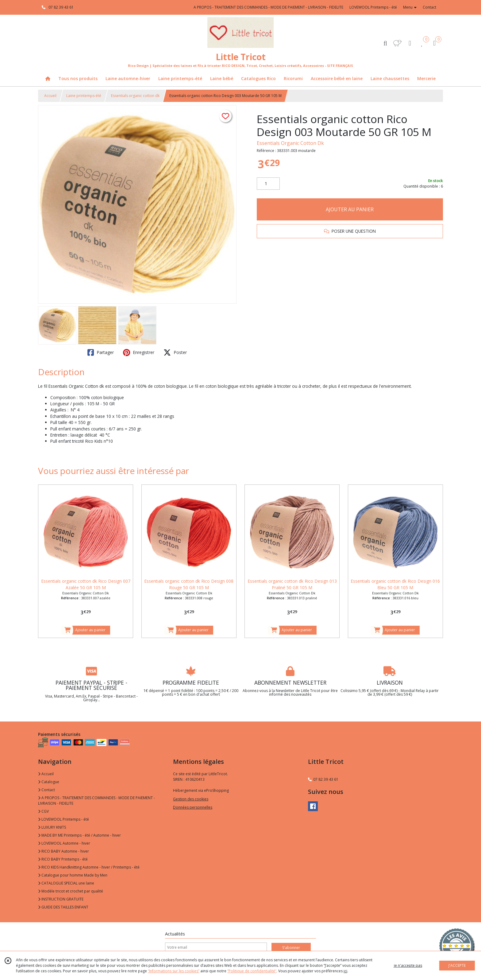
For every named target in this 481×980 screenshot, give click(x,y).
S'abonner (291, 948)
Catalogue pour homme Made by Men (73, 875)
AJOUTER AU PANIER (350, 209)
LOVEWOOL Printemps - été (63, 819)
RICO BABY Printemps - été (63, 859)
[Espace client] (410, 43)
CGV (43, 811)
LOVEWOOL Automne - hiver (64, 843)
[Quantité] (268, 184)
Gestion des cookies (191, 799)
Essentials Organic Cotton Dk (290, 143)
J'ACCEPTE (457, 965)
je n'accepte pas (408, 965)
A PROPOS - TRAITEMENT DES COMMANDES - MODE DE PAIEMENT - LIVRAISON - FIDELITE (96, 801)
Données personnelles (193, 807)
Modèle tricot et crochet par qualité (71, 891)
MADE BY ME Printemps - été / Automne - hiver (79, 835)
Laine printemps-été (84, 96)
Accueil (50, 96)
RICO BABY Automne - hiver (63, 851)
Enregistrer (139, 352)
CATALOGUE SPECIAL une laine (66, 883)
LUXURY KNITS (52, 827)
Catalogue (49, 782)
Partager (101, 352)
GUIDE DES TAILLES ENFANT (63, 907)
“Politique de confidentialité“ (252, 971)
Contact (429, 7)
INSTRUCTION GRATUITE (61, 899)
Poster (175, 352)
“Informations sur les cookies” (174, 971)
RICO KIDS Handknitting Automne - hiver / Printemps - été (89, 867)
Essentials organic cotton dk (135, 96)
